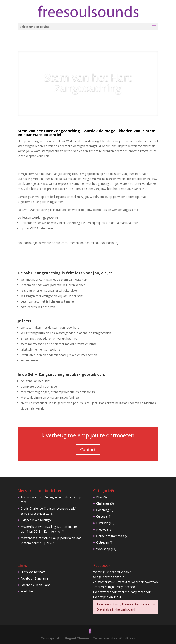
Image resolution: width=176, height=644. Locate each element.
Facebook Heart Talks (35, 585)
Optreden (103, 542)
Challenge (103, 503)
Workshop (103, 549)
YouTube (27, 591)
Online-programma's (110, 536)
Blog (99, 497)
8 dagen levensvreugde (36, 520)
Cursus (101, 516)
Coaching (102, 510)
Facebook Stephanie (34, 578)
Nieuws (101, 530)
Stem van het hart (33, 572)
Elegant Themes (77, 638)
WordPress (127, 638)
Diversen (102, 523)
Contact (88, 449)
